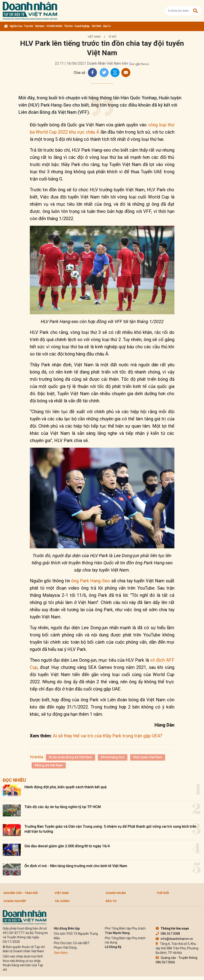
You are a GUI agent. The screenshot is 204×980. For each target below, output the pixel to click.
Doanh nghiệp (82, 26)
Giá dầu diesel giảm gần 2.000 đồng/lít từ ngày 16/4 (67, 846)
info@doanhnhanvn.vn (174, 939)
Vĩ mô (112, 37)
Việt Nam (40, 26)
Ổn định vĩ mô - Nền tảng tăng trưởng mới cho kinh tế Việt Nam (76, 866)
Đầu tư (107, 26)
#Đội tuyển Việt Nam (148, 757)
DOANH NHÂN (54, 26)
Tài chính (96, 26)
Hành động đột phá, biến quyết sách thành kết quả (66, 787)
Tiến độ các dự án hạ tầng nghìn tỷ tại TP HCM (63, 807)
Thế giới (68, 26)
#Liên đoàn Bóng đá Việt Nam (70, 757)
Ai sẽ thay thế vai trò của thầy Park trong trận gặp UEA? (108, 736)
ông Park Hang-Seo (91, 581)
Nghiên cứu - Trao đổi (21, 26)
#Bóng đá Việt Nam (49, 765)
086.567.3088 (168, 934)
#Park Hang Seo (113, 757)
